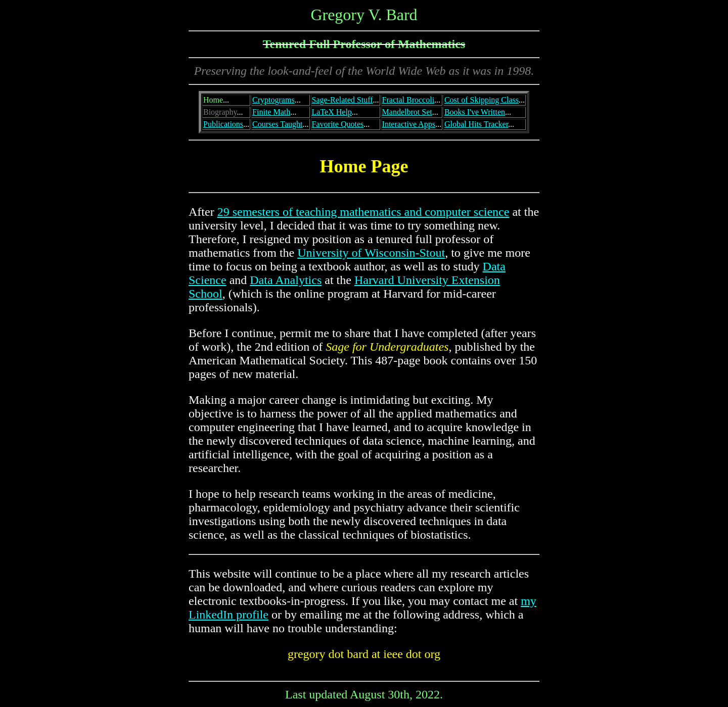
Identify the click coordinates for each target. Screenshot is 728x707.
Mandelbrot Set (407, 112)
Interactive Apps (409, 124)
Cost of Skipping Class (482, 100)
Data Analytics (286, 280)
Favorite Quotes (338, 124)
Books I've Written (475, 112)
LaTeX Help (332, 112)
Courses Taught (277, 124)
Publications (223, 124)
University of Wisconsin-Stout (371, 253)
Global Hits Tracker (476, 124)
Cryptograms (274, 100)
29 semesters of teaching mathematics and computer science (363, 212)
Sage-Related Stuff (343, 100)
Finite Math (271, 112)
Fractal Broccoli (408, 100)
